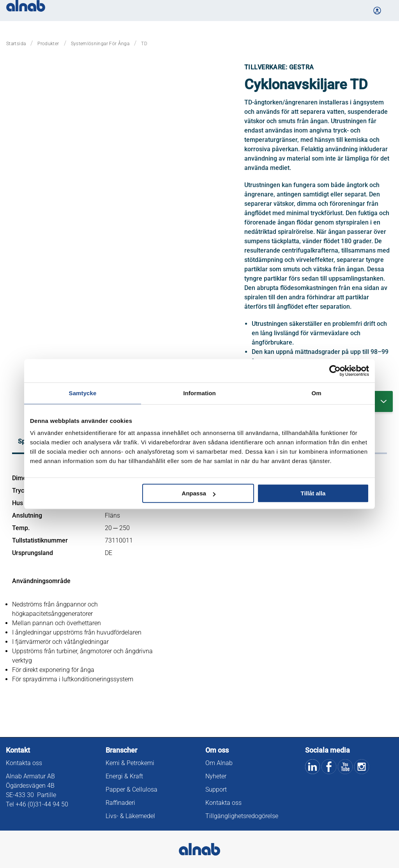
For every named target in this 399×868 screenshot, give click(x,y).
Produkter (48, 44)
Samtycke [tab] (83, 393)
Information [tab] (199, 393)
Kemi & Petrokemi (130, 763)
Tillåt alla (313, 493)
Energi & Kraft (124, 776)
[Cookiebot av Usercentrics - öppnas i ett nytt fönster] (335, 371)
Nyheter (216, 776)
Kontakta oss (24, 763)
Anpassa (199, 493)
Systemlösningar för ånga (100, 44)
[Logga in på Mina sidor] (378, 11)
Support (216, 789)
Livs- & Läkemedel (130, 816)
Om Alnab (219, 763)
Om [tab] (316, 393)
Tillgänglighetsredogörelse (242, 816)
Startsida (16, 44)
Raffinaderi (120, 803)
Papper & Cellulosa (132, 789)
